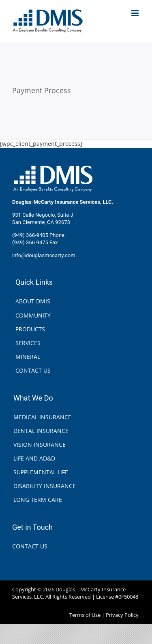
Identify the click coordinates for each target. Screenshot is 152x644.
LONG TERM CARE (38, 500)
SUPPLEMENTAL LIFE (41, 472)
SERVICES (28, 343)
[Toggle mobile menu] (136, 13)
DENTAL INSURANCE (41, 431)
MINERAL (28, 357)
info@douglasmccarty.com (44, 255)
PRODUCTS (30, 329)
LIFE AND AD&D (34, 458)
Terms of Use (85, 615)
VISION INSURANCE (40, 445)
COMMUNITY (33, 315)
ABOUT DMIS (33, 301)
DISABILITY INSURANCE (45, 486)
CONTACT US (33, 370)
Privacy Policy (122, 615)
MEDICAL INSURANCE (42, 417)
